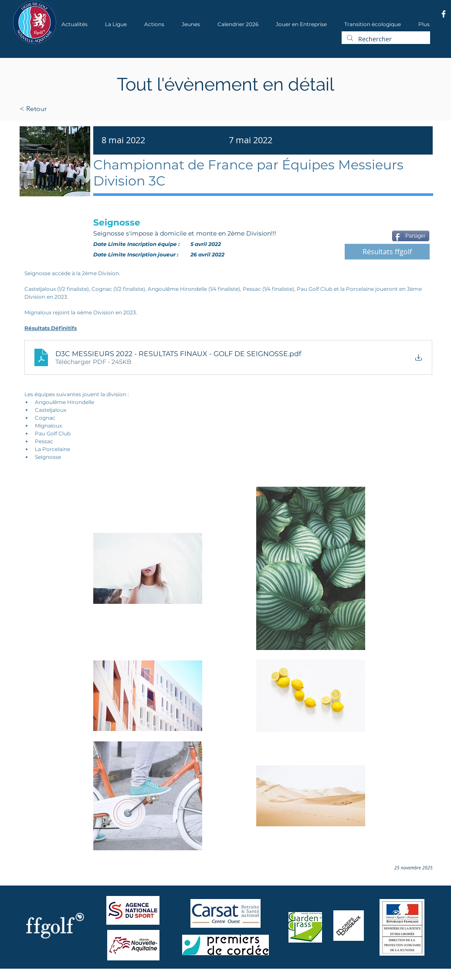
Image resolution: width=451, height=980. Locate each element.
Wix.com (130, 977)
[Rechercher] (385, 39)
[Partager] (411, 236)
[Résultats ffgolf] (387, 252)
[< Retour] (61, 109)
